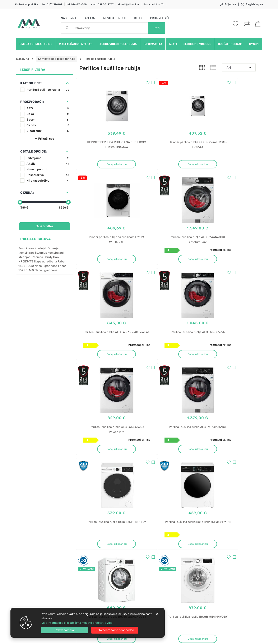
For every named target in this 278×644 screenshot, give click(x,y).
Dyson (254, 44)
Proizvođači (160, 18)
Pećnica (37, 257)
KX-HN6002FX (215, 554)
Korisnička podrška (27, 4)
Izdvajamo (48, 158)
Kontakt (84, 546)
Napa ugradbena (46, 270)
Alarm (209, 539)
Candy (48, 125)
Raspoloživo (48, 175)
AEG (48, 108)
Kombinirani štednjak (33, 253)
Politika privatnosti (131, 546)
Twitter (201, 502)
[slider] (20, 202)
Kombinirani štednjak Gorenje (38, 248)
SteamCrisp (213, 590)
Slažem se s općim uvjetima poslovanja (55, 519)
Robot (209, 598)
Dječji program (230, 44)
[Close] (65, 630)
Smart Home (214, 561)
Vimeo (244, 502)
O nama (123, 540)
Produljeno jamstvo (131, 553)
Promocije (125, 565)
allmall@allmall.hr (128, 4)
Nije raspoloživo (48, 181)
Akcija (90, 18)
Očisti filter (45, 226)
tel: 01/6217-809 (52, 4)
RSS (211, 512)
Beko (48, 114)
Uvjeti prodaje (89, 540)
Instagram (223, 502)
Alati (173, 44)
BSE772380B (214, 583)
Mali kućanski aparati (76, 44)
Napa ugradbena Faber (50, 266)
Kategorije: (31, 83)
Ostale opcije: (33, 151)
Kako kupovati (89, 553)
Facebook (180, 502)
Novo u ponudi (115, 18)
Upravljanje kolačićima (95, 584)
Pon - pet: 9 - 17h (154, 4)
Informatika (153, 44)
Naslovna (69, 18)
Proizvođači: (32, 102)
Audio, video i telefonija (118, 44)
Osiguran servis (90, 578)
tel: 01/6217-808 (77, 4)
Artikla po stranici (225, 472)
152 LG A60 (26, 270)
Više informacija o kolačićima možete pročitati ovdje (77, 623)
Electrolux (48, 131)
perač (209, 605)
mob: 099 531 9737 (102, 4)
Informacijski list (119, 252)
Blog (138, 18)
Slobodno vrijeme (197, 44)
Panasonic (212, 547)
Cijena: (27, 193)
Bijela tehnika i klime (36, 44)
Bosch (48, 120)
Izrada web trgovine (250, 638)
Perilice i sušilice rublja (48, 90)
